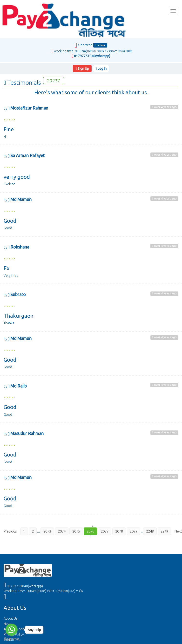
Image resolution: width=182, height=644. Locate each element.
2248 (150, 531)
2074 (62, 531)
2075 (76, 531)
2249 (164, 531)
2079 (134, 531)
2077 (105, 531)
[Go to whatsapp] (12, 630)
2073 (47, 531)
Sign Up (82, 69)
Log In (101, 69)
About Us (11, 618)
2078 (119, 531)
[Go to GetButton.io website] (12, 639)
